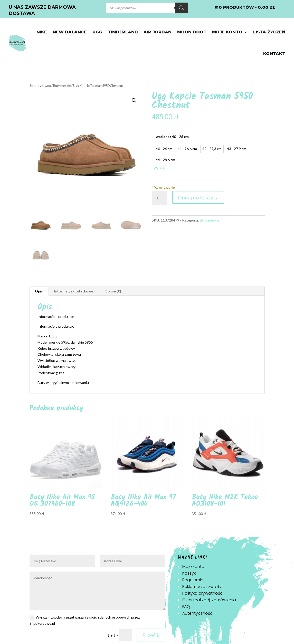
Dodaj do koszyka (198, 197)
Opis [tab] (39, 291)
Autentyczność (197, 613)
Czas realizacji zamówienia (209, 600)
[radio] (164, 149)
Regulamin (193, 580)
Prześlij (151, 635)
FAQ (186, 607)
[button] (134, 100)
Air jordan (158, 32)
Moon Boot (192, 32)
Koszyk (189, 573)
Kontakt (274, 54)
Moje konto (227, 32)
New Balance (70, 32)
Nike (42, 32)
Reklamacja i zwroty (202, 587)
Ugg (97, 32)
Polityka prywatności (203, 593)
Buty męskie (62, 86)
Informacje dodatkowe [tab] (74, 291)
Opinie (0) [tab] (113, 291)
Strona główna (40, 86)
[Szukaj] (182, 8)
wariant (172, 137)
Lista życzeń (269, 32)
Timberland (123, 32)
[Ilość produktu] (159, 198)
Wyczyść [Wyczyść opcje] (160, 168)
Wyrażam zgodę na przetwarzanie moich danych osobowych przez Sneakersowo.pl (85, 620)
